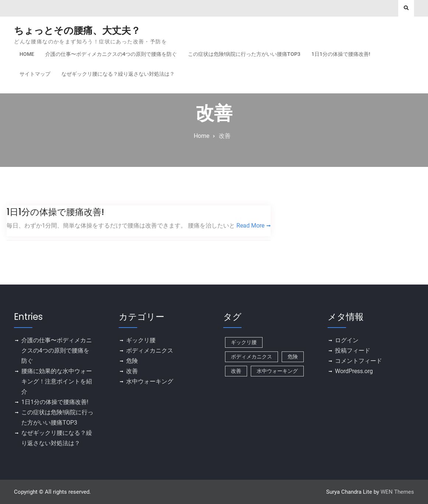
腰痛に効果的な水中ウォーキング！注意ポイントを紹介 (57, 381)
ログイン (347, 340)
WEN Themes (397, 492)
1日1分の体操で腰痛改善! (341, 54)
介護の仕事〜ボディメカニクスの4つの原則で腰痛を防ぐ (111, 54)
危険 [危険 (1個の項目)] (293, 357)
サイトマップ (35, 74)
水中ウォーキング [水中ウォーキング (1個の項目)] (277, 371)
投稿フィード (353, 351)
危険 (132, 361)
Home (27, 54)
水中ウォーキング (150, 381)
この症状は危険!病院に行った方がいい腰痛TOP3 (244, 54)
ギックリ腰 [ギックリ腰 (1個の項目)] (244, 342)
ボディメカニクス (150, 351)
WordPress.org (354, 371)
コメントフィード (359, 361)
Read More (250, 226)
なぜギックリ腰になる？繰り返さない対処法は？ (118, 74)
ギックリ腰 (141, 340)
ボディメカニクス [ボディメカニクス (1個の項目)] (252, 357)
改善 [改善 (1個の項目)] (236, 371)
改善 (132, 371)
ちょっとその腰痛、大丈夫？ (77, 31)
